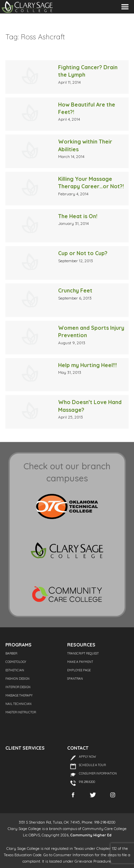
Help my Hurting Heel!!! (87, 365)
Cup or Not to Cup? (83, 253)
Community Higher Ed (91, 835)
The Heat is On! (78, 216)
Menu (125, 7)
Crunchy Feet (75, 290)
